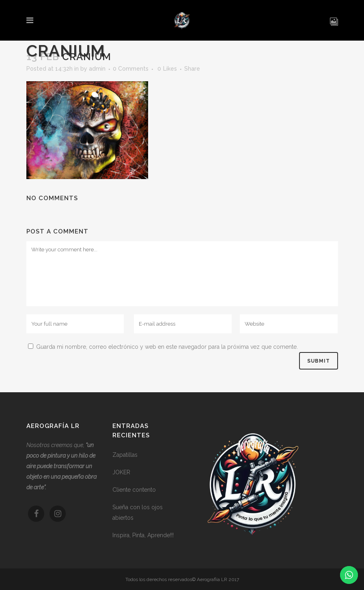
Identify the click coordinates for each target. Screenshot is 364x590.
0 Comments (131, 69)
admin (97, 69)
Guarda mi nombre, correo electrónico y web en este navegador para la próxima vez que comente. (167, 347)
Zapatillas (125, 455)
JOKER (121, 472)
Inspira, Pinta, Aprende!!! (143, 535)
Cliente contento (134, 490)
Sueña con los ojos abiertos (138, 512)
